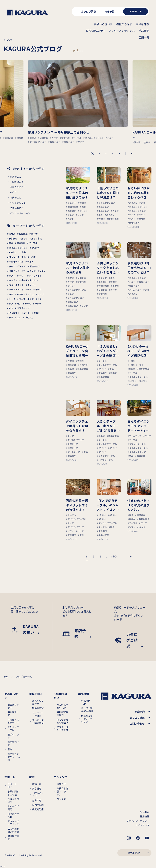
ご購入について (13, 800)
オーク (38, 289)
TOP (6, 677)
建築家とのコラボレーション (87, 719)
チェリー (32, 285)
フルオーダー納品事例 (38, 721)
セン (19, 304)
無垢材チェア (13, 713)
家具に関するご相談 (13, 793)
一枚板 (32, 257)
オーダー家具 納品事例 (87, 709)
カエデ (37, 313)
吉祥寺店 (37, 800)
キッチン (13, 280)
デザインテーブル (13, 728)
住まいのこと (17, 208)
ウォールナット (16, 285)
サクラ (38, 304)
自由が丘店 (38, 805)
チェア (30, 262)
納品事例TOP (86, 702)
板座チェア (35, 266)
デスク (12, 276)
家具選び (21, 243)
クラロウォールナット (19, 313)
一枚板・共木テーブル (13, 721)
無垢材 (24, 238)
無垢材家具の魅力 (62, 713)
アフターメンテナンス (62, 728)
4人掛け (35, 248)
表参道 (12, 234)
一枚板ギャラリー (38, 794)
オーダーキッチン (30, 280)
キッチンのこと (18, 203)
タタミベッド (35, 276)
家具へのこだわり (38, 702)
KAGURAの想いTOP (62, 706)
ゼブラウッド (23, 308)
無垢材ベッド (13, 743)
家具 (11, 243)
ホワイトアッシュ (25, 294)
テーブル (33, 243)
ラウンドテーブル (17, 257)
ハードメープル (16, 289)
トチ (40, 299)
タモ (11, 294)
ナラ (29, 289)
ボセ (11, 308)
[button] (92, 154)
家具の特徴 (38, 708)
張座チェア (14, 271)
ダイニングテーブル (18, 248)
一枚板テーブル (16, 262)
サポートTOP (12, 785)
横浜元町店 (38, 809)
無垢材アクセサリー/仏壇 (14, 757)
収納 (10, 749)
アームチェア (29, 271)
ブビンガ (29, 317)
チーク (12, 299)
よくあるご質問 (13, 808)
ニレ (19, 317)
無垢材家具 (36, 238)
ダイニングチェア (17, 266)
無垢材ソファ (13, 736)
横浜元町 (13, 238)
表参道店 (37, 788)
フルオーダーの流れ (38, 714)
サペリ (41, 294)
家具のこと (16, 177)
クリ (11, 317)
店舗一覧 (37, 784)
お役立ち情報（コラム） (62, 791)
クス (11, 304)
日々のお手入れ (13, 815)
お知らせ (61, 784)
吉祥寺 (34, 234)
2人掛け (24, 252)
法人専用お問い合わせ (13, 830)
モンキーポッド (26, 299)
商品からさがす (13, 706)
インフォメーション (20, 213)
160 (114, 557)
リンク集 (61, 799)
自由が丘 (23, 234)
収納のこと (16, 198)
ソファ (43, 271)
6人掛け (13, 252)
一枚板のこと (17, 182)
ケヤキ (28, 304)
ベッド (22, 276)
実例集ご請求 (13, 838)
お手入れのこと (18, 187)
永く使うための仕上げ (62, 721)
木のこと (14, 192)
